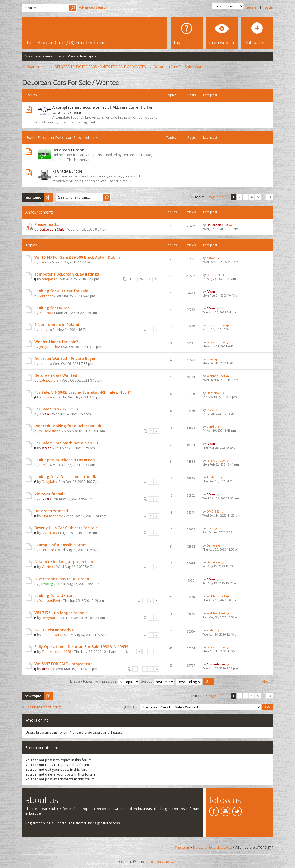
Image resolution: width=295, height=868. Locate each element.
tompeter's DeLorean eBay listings (67, 274)
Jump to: (131, 706)
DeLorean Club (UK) (161, 861)
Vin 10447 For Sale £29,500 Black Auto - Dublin (77, 257)
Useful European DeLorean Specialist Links (62, 137)
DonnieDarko (53, 635)
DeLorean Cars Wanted (56, 375)
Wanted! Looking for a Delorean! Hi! (68, 426)
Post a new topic (37, 197)
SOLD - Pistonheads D (54, 630)
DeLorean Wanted (51, 511)
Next (266, 681)
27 (148, 279)
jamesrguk (48, 584)
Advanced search (93, 7)
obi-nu (44, 363)
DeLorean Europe (68, 150)
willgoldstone (50, 431)
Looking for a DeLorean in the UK (65, 477)
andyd (44, 330)
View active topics (82, 56)
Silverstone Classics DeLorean (62, 579)
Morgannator (53, 516)
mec (210, 410)
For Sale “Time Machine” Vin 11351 (66, 443)
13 (269, 197)
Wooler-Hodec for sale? (56, 342)
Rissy (210, 359)
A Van (211, 291)
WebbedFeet (216, 376)
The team (182, 847)
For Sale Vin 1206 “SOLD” (57, 409)
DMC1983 (213, 511)
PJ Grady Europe (67, 171)
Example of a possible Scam (61, 545)
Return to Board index (43, 707)
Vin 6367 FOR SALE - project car (63, 664)
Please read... (47, 224)
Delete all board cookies (213, 847)
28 (156, 279)
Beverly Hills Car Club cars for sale (66, 528)
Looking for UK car (52, 308)
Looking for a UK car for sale (61, 291)
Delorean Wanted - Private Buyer (65, 359)
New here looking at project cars (65, 562)
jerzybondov (216, 325)
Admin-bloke (216, 664)
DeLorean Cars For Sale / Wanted (181, 67)
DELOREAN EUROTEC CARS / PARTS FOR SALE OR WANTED (101, 67)
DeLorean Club (52, 229)
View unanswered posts (45, 56)
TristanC (213, 477)
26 (141, 279)
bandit (211, 426)
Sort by (158, 681)
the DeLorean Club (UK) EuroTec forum (66, 42)
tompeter (49, 279)
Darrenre (47, 550)
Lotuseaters (49, 380)
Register (251, 7)
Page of (218, 197)
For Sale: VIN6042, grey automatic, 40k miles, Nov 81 (83, 392)
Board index (37, 67)
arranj (47, 669)
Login (269, 7)
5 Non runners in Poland (57, 325)
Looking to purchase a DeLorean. (65, 460)
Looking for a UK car (54, 596)
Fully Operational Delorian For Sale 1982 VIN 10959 (81, 647)
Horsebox (50, 397)
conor (44, 262)
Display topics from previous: (105, 681)
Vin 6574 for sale (50, 494)
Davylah (49, 482)
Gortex (48, 567)
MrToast (46, 296)
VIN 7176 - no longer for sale (61, 613)
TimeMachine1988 (56, 652)
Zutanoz (46, 313)
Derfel (44, 465)
